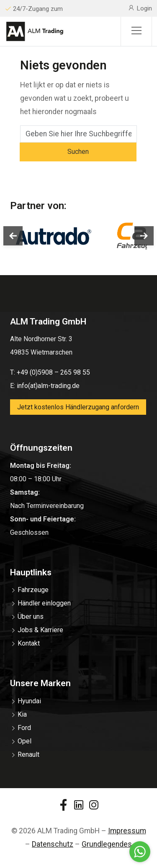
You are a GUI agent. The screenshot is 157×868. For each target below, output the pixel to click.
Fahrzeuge (33, 590)
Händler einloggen (44, 603)
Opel (24, 741)
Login (140, 8)
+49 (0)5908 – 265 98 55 (53, 372)
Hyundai (29, 701)
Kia (22, 714)
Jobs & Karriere (40, 630)
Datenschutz (53, 844)
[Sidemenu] (136, 31)
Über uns (31, 617)
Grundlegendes (107, 844)
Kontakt (29, 643)
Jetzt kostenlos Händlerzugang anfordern (78, 407)
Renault (28, 754)
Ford (24, 728)
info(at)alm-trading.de (48, 386)
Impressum (127, 831)
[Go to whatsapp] (140, 852)
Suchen (78, 152)
